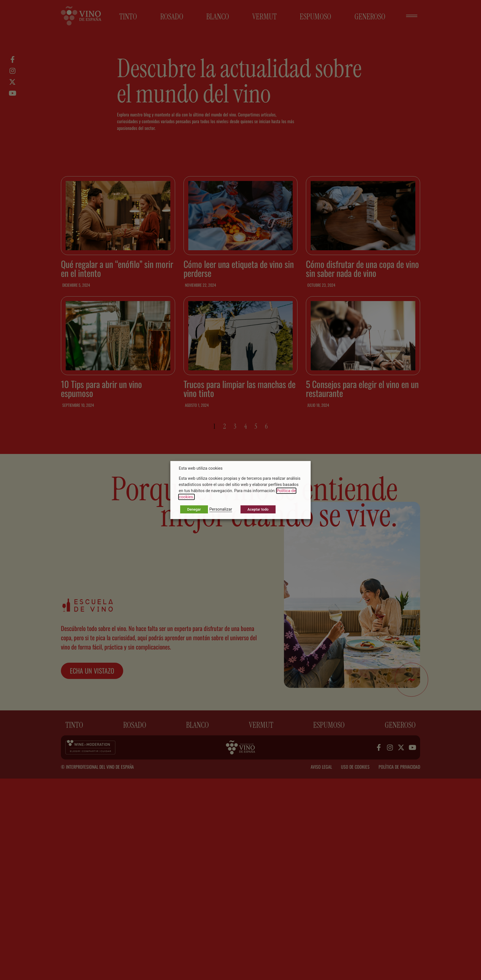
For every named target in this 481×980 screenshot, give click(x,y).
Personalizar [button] (221, 509)
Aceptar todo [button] (258, 509)
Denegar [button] (194, 509)
